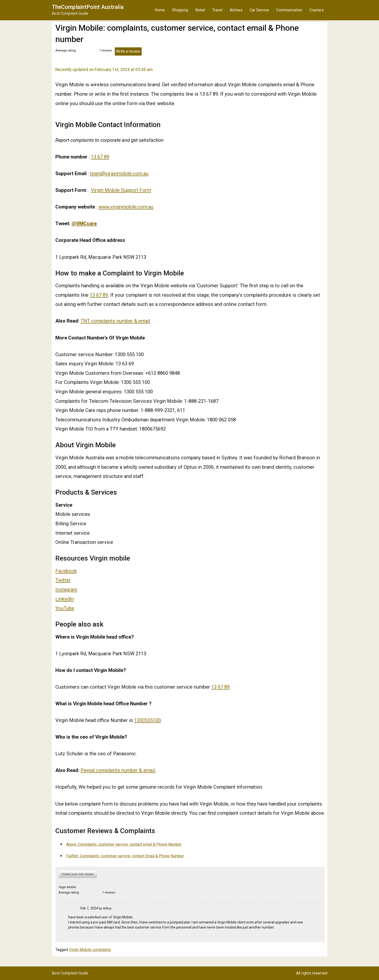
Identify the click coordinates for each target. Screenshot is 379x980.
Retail (200, 10)
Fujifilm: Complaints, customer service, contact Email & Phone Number (125, 856)
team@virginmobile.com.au (119, 173)
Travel (217, 10)
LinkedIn (65, 599)
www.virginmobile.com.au (126, 207)
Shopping (180, 10)
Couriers (317, 10)
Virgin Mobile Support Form (121, 190)
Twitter (63, 580)
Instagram (66, 590)
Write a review (128, 51)
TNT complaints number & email (115, 321)
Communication (289, 10)
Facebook (66, 571)
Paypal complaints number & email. (118, 770)
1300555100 (147, 720)
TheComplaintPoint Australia (88, 7)
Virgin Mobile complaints (90, 950)
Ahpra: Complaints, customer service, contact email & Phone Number (124, 844)
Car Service (259, 10)
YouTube (65, 608)
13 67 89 (100, 157)
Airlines (236, 10)
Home (160, 10)
